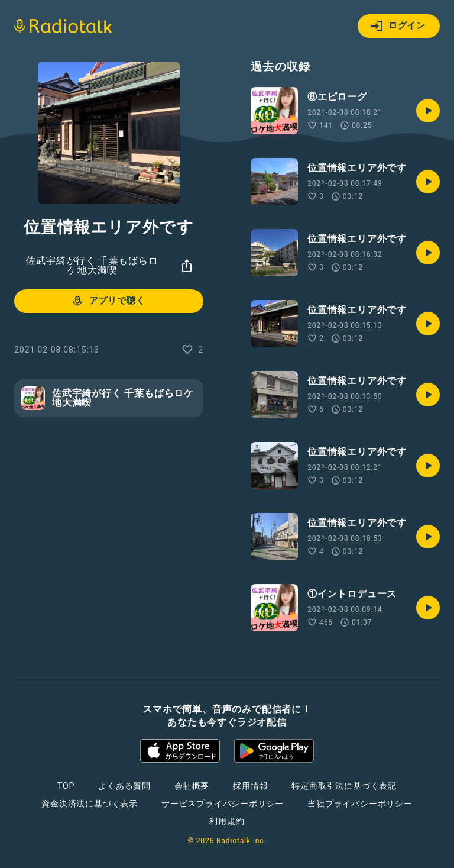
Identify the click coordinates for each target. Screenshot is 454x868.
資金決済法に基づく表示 (90, 804)
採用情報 (250, 786)
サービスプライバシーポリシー (223, 804)
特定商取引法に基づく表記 (344, 786)
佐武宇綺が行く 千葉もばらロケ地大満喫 (92, 265)
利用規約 (227, 821)
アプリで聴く (108, 301)
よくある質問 (124, 786)
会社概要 (192, 786)
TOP (66, 786)
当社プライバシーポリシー (360, 804)
